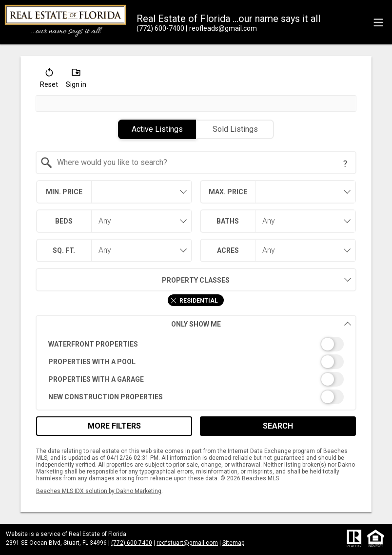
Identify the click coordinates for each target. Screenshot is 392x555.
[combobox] (196, 163)
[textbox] (202, 163)
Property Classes (133, 280)
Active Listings (157, 129)
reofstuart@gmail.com (187, 543)
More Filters (114, 426)
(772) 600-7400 (132, 543)
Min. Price (64, 192)
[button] (49, 80)
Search (278, 426)
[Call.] (160, 28)
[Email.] (221, 28)
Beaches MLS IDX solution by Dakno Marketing (99, 491)
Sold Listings (235, 129)
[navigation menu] (378, 22)
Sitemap (233, 543)
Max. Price (228, 192)
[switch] (196, 344)
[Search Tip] (345, 164)
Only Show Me (261, 324)
